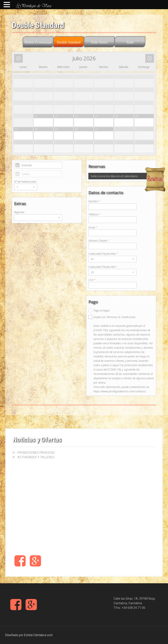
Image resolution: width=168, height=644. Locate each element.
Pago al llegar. (102, 310)
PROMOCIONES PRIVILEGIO (36, 453)
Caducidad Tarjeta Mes (103, 254)
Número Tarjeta (99, 241)
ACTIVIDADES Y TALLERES (36, 457)
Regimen (19, 212)
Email (93, 227)
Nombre (94, 201)
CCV (92, 280)
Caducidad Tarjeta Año (103, 267)
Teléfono (94, 214)
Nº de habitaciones (25, 182)
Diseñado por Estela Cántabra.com (29, 635)
